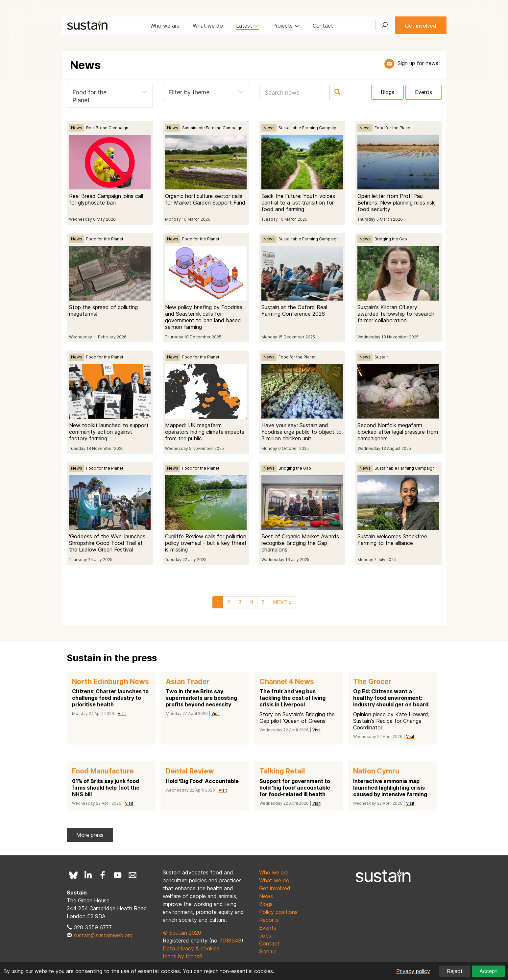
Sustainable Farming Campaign (212, 128)
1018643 (231, 941)
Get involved (421, 26)
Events (423, 92)
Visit (122, 713)
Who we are (165, 26)
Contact (323, 26)
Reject (455, 971)
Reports (269, 920)
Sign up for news (418, 63)
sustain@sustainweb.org (103, 935)
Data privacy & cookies (191, 948)
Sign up (268, 951)
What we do (208, 26)
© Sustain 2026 (182, 933)
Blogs (387, 92)
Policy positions (278, 912)
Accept (488, 971)
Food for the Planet (393, 128)
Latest (248, 26)
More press (90, 835)
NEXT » (282, 602)
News (77, 128)
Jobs (265, 936)
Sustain (382, 357)
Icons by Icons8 (183, 956)
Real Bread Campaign (107, 128)
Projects (286, 26)
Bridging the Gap (391, 239)
